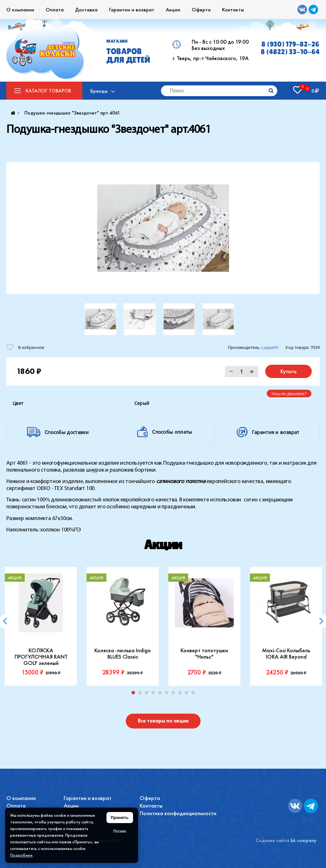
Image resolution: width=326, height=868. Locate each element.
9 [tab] (188, 694)
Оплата (55, 9)
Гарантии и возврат (132, 9)
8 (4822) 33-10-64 (290, 52)
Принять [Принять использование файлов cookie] (120, 818)
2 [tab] (141, 694)
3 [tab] (148, 694)
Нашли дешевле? (289, 394)
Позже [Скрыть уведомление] (120, 831)
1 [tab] (135, 694)
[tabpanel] (41, 626)
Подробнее (21, 855)
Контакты (233, 9)
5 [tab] (161, 694)
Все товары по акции (163, 721)
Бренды (99, 91)
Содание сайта (272, 840)
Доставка (86, 9)
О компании (20, 9)
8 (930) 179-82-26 (290, 44)
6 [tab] (168, 694)
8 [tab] (181, 694)
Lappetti (270, 347)
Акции (173, 9)
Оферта (201, 9)
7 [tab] (175, 694)
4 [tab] (155, 694)
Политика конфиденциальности (178, 813)
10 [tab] (195, 694)
